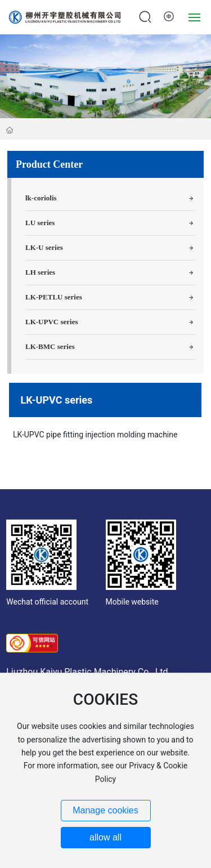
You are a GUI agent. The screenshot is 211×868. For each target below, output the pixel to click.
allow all (105, 837)
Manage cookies (105, 810)
